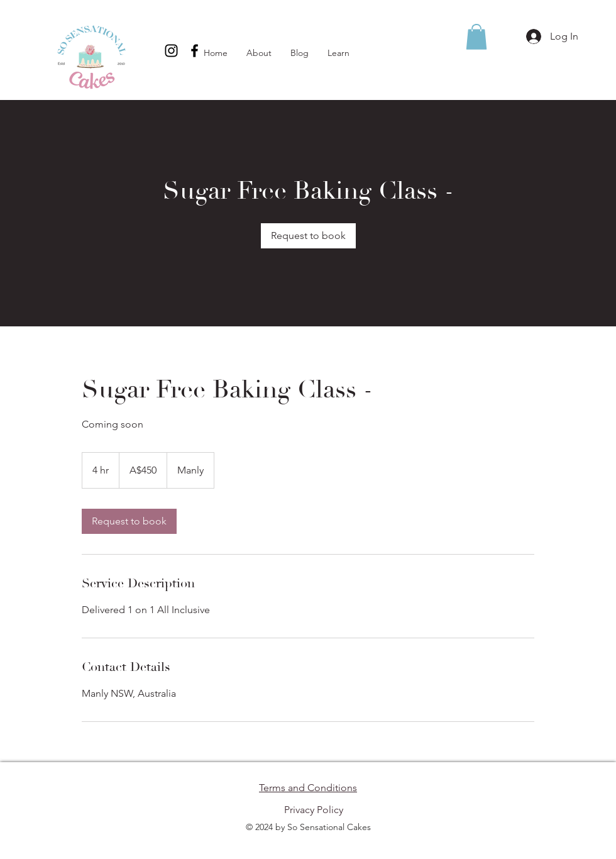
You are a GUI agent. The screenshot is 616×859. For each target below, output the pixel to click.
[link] (308, 236)
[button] (476, 37)
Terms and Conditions (308, 788)
